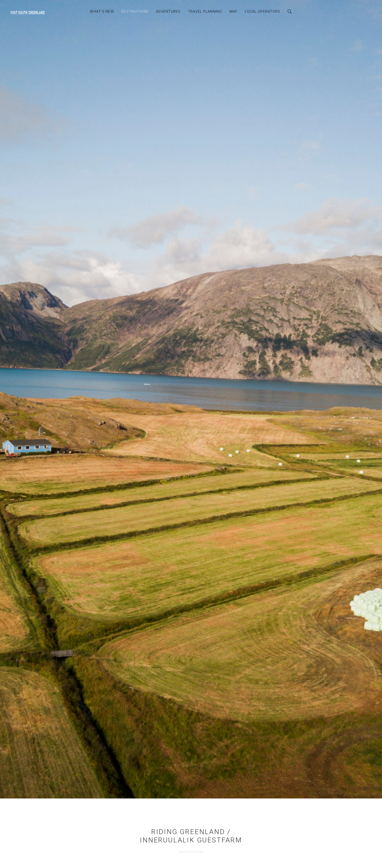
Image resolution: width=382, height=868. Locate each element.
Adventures (168, 11)
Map (234, 11)
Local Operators (263, 11)
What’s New (102, 11)
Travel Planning (205, 11)
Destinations (135, 11)
